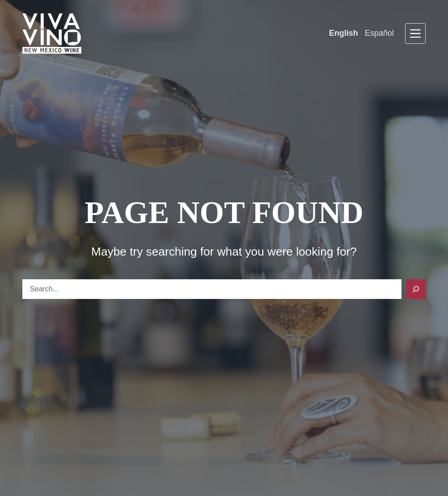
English (344, 33)
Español (379, 33)
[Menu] (415, 34)
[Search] (416, 289)
